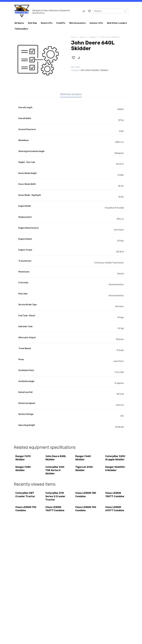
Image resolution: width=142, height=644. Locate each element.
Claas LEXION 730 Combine (24, 512)
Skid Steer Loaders (117, 23)
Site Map (32, 23)
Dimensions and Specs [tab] (71, 95)
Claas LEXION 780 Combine (84, 497)
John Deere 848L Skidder (56, 459)
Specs (83, 37)
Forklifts (61, 23)
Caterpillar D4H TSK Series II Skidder (55, 472)
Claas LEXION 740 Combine (84, 512)
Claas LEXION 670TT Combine (115, 512)
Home (74, 37)
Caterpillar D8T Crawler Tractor (26, 497)
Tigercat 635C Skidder (85, 470)
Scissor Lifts (96, 23)
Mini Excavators (77, 23)
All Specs (19, 23)
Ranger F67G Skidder (23, 459)
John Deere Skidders (110, 37)
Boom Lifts (47, 23)
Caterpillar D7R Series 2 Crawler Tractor (56, 498)
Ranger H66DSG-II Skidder (116, 470)
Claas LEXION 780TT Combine (115, 497)
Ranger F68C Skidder (24, 470)
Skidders (93, 37)
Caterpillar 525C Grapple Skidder (116, 459)
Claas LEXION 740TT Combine (55, 512)
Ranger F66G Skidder (83, 459)
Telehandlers (21, 29)
